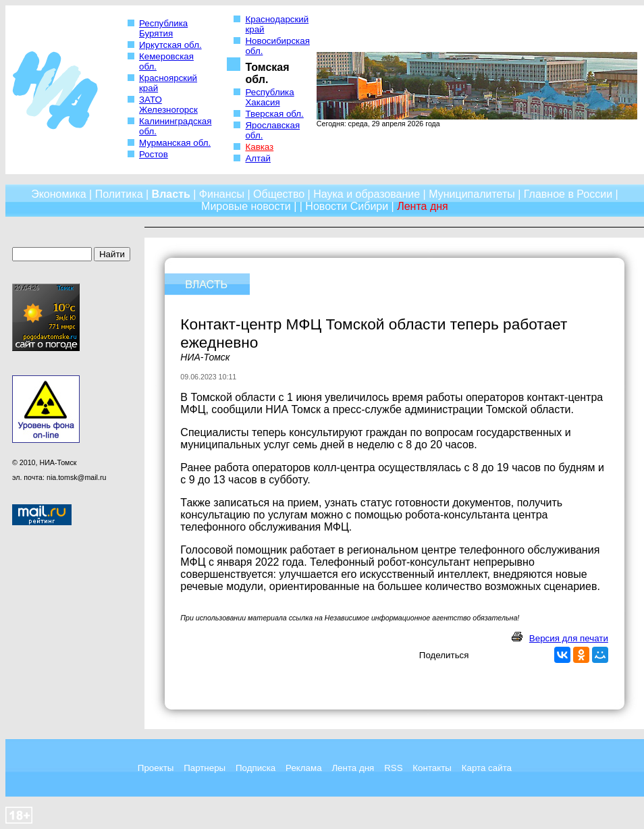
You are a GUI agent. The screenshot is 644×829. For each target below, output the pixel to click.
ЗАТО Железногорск (168, 105)
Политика (119, 194)
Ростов (154, 154)
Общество (279, 194)
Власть (171, 194)
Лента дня (353, 768)
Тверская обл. (274, 114)
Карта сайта (487, 768)
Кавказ (259, 147)
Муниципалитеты (472, 194)
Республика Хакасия (269, 97)
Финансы (222, 194)
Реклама (303, 768)
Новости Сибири (347, 206)
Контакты (432, 768)
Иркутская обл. (170, 45)
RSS (393, 768)
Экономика (59, 194)
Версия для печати (569, 638)
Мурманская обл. (175, 143)
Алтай (258, 158)
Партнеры (205, 768)
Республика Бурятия (163, 28)
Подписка (256, 768)
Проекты (156, 768)
